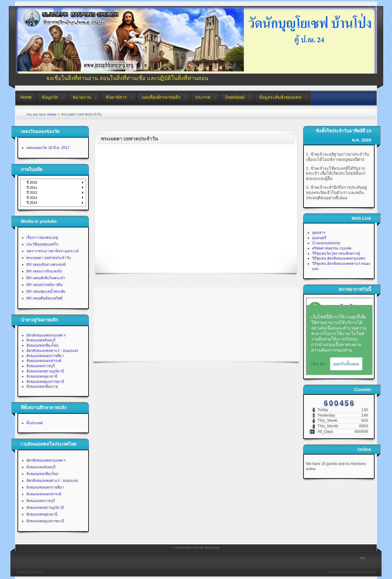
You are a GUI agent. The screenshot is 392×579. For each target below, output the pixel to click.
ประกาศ (203, 97)
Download (235, 97)
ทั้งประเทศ (35, 423)
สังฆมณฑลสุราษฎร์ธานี (45, 371)
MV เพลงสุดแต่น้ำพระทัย (46, 291)
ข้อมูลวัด (50, 97)
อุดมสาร (319, 233)
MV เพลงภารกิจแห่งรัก (44, 271)
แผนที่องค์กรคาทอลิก (161, 97)
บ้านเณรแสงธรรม (326, 243)
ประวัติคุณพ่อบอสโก (42, 244)
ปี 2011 (32, 188)
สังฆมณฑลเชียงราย (42, 387)
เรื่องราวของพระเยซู (42, 238)
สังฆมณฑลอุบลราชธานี (45, 382)
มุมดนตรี (319, 238)
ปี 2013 (32, 198)
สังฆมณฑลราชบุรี (41, 366)
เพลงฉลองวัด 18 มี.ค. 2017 (48, 148)
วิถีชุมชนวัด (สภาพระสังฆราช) (336, 253)
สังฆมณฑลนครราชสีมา (45, 356)
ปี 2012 (32, 192)
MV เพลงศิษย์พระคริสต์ (44, 298)
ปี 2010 (32, 182)
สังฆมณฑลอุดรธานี (42, 376)
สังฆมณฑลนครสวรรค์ (44, 361)
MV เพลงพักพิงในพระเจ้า (46, 278)
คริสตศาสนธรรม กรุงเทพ (332, 248)
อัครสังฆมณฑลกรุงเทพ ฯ (46, 335)
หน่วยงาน (82, 97)
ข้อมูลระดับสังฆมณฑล (280, 97)
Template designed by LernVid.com (351, 572)
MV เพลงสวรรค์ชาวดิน (44, 285)
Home (26, 97)
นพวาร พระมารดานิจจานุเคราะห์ (53, 251)
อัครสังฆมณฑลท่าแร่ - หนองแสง (52, 351)
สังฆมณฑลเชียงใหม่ (42, 345)
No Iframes (339, 337)
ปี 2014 (32, 203)
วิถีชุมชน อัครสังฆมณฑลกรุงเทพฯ (339, 258)
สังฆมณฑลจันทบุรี (41, 340)
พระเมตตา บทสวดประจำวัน (49, 258)
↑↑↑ (363, 558)
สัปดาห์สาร (116, 97)
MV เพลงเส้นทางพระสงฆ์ (46, 265)
